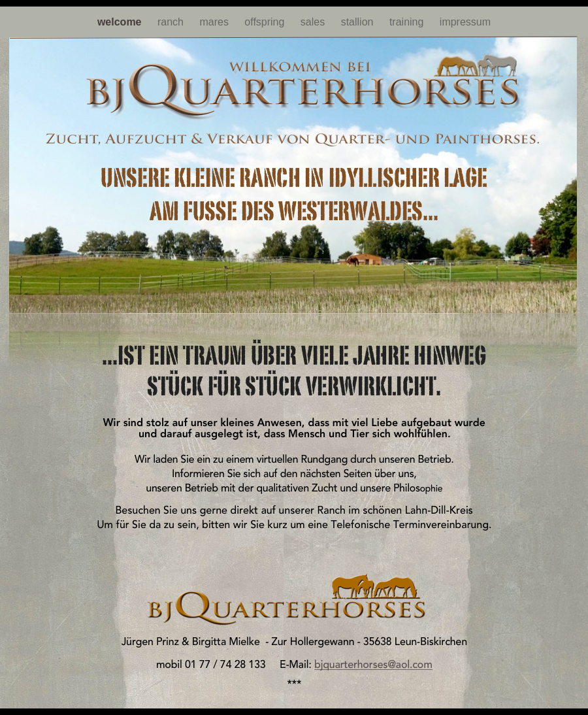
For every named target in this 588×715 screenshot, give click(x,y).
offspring (266, 22)
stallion (359, 22)
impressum (465, 22)
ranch (172, 22)
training (408, 22)
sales (314, 22)
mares (215, 22)
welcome (121, 22)
